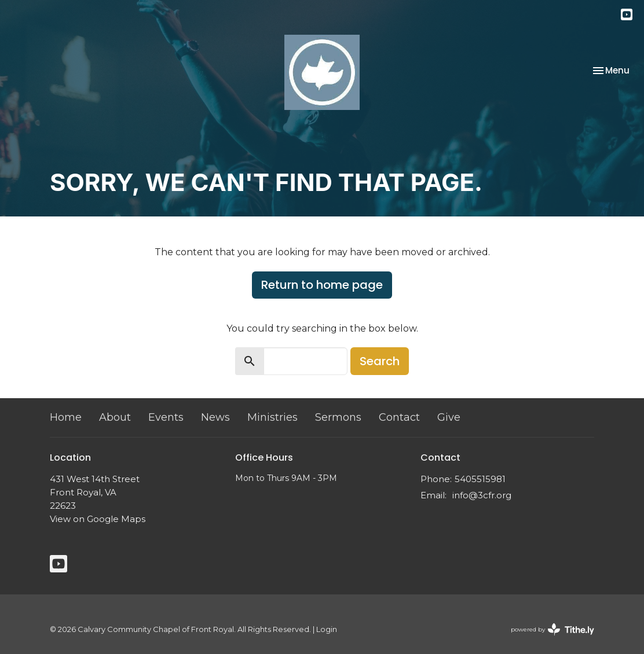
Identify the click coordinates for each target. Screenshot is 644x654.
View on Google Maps (98, 519)
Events (166, 417)
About (115, 417)
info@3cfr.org (482, 495)
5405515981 (480, 479)
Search (380, 361)
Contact (399, 417)
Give (449, 417)
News (215, 417)
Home (66, 417)
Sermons (338, 417)
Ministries (272, 417)
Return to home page (322, 285)
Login (327, 629)
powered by (552, 629)
